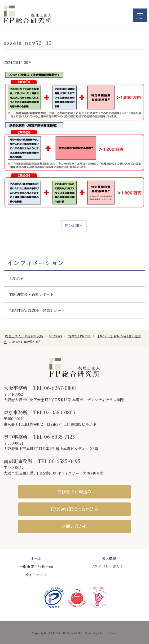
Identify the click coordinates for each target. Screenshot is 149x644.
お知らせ (17, 279)
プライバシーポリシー (109, 566)
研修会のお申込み (74, 492)
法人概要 (109, 558)
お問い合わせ (74, 526)
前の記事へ (74, 225)
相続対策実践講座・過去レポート (37, 310)
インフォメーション (35, 263)
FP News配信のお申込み (74, 509)
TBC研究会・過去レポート (31, 294)
